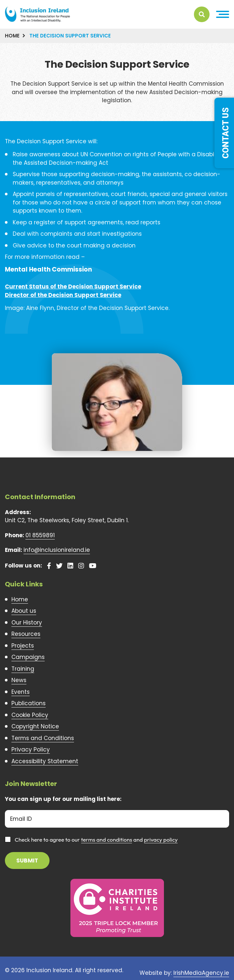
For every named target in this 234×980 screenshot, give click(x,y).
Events (21, 692)
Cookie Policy (30, 715)
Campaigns (28, 657)
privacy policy (161, 840)
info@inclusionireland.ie (57, 550)
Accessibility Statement (45, 761)
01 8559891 (40, 535)
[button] (223, 14)
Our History (27, 623)
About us (24, 611)
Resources (26, 634)
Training (23, 669)
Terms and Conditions (43, 738)
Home (12, 36)
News (19, 680)
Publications (29, 703)
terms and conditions (107, 840)
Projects (23, 646)
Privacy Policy (31, 749)
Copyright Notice (35, 726)
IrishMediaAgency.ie (201, 973)
